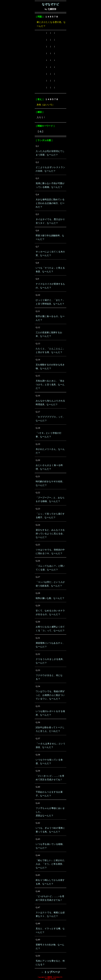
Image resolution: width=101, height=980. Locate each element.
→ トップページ (50, 972)
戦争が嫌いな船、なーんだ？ (50, 598)
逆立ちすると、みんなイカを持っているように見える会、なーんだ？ (50, 534)
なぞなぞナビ (50, 4)
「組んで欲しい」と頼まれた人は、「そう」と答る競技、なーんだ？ (50, 864)
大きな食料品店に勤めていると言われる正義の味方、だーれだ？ (50, 203)
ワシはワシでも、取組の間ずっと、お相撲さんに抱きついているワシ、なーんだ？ (50, 695)
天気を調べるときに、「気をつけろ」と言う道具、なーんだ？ (50, 385)
